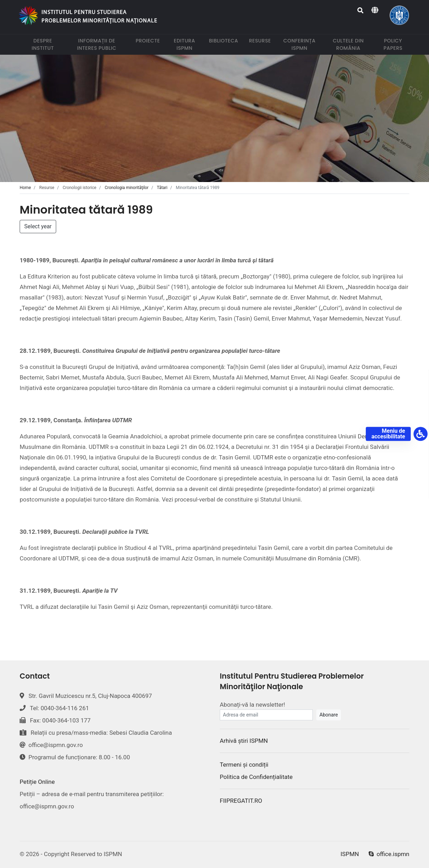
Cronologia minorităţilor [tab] (127, 188)
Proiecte (149, 41)
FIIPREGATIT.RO (241, 801)
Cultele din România (352, 44)
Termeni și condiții (244, 765)
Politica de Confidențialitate (256, 777)
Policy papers (396, 44)
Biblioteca (225, 41)
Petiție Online (37, 782)
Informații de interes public (102, 44)
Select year (38, 226)
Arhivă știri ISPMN (244, 741)
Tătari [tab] (162, 188)
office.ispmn (389, 854)
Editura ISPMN (187, 44)
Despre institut (46, 44)
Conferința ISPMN (302, 44)
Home (25, 188)
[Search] (361, 11)
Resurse (261, 41)
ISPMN (350, 854)
